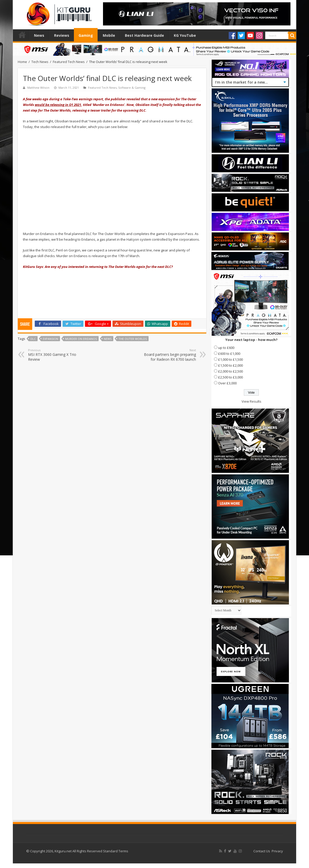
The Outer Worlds (133, 339)
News (39, 35)
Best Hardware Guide (144, 35)
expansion (50, 339)
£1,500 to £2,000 (230, 365)
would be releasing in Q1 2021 (58, 105)
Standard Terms (116, 851)
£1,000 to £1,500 (230, 359)
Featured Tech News (69, 62)
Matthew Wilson (38, 88)
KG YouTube (185, 35)
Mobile (109, 35)
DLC (33, 339)
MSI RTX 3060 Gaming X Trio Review (54, 355)
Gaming (86, 35)
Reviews (62, 35)
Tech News (40, 62)
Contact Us (262, 851)
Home (22, 35)
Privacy (277, 851)
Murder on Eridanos (81, 339)
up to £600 (226, 348)
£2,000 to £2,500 (230, 371)
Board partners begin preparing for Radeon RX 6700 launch (170, 355)
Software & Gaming (132, 88)
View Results (251, 401)
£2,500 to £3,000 (230, 377)
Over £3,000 (227, 383)
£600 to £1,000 (229, 354)
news (108, 339)
